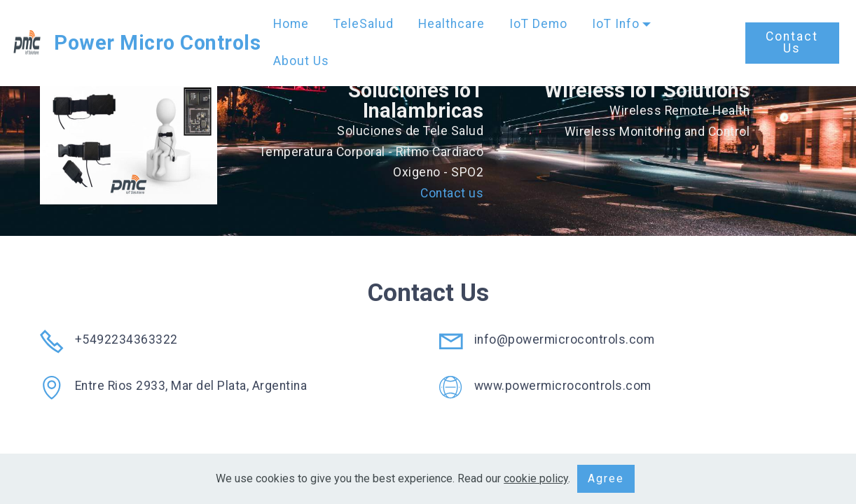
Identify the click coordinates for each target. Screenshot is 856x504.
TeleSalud (364, 24)
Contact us (452, 193)
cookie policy (536, 478)
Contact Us (792, 43)
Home (291, 24)
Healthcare (451, 24)
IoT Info (616, 24)
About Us (301, 61)
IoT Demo (538, 24)
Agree (606, 478)
